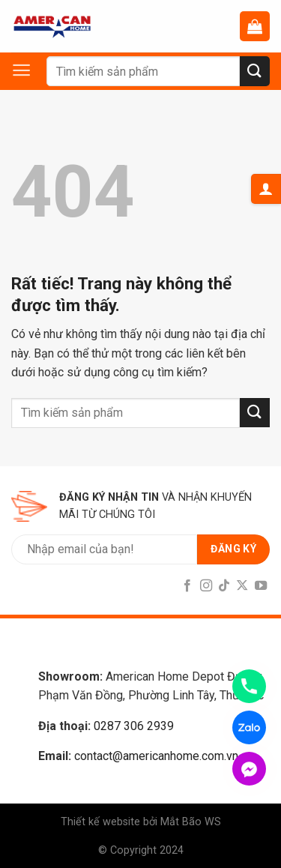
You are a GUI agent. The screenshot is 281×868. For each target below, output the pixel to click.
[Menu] (29, 70)
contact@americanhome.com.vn (156, 756)
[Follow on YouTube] (261, 586)
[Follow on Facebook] (187, 586)
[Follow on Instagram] (205, 586)
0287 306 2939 (134, 726)
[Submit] (255, 71)
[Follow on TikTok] (224, 586)
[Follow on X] (242, 586)
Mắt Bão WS (191, 822)
